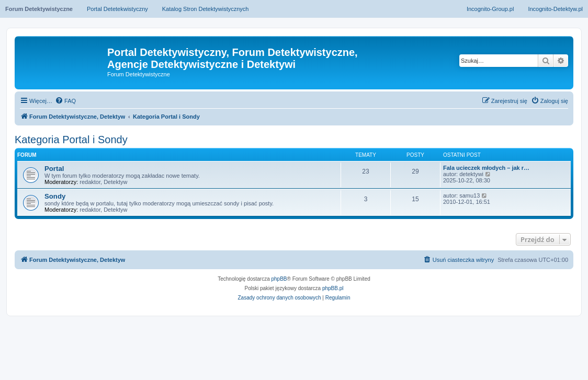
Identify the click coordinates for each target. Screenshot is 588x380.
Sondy (55, 196)
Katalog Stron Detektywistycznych (206, 9)
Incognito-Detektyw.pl (555, 9)
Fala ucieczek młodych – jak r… (486, 168)
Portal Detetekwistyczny (117, 9)
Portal (54, 169)
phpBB (279, 279)
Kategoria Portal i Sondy (71, 140)
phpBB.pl (333, 288)
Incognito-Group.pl (490, 9)
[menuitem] (65, 101)
